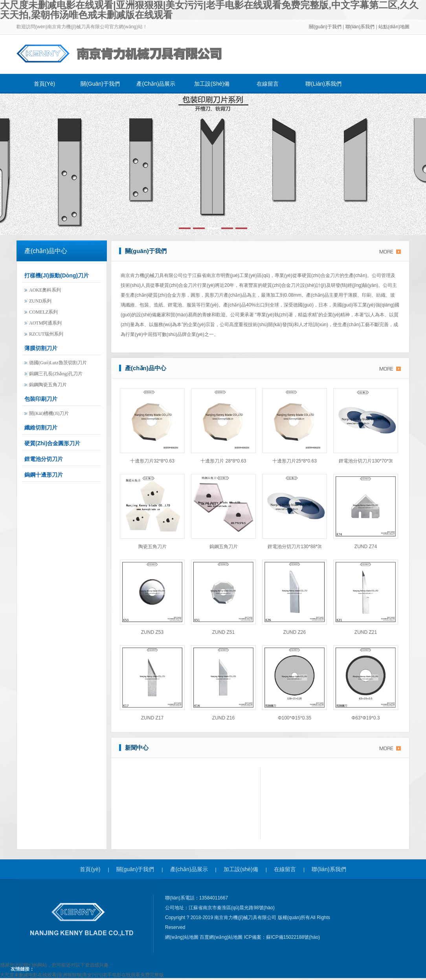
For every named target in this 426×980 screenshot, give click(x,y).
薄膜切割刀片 (41, 348)
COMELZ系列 (43, 312)
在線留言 (268, 84)
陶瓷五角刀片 (152, 547)
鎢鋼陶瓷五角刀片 (48, 385)
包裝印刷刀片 (41, 399)
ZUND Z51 (223, 632)
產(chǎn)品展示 (156, 84)
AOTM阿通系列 (45, 323)
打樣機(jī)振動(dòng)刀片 (57, 275)
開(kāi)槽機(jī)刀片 (49, 413)
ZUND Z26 (295, 632)
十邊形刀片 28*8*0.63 (223, 461)
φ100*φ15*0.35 (295, 718)
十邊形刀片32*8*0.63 (152, 461)
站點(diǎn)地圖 (394, 27)
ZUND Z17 (152, 718)
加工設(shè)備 (212, 84)
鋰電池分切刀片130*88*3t (295, 547)
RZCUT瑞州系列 (46, 334)
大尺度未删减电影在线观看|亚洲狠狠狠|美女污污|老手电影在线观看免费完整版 (82, 975)
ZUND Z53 (152, 632)
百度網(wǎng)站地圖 (222, 937)
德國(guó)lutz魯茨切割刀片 (58, 363)
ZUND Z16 (223, 718)
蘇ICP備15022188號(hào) (293, 937)
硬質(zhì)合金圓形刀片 (52, 443)
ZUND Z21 (366, 632)
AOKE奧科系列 (45, 290)
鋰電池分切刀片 (44, 459)
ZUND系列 (40, 301)
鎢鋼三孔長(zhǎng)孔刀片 (56, 374)
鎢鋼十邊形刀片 (44, 475)
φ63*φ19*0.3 (366, 718)
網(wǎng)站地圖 (182, 937)
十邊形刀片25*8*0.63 (295, 461)
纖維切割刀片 (41, 428)
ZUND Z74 (366, 547)
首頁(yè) (44, 84)
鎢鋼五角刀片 (224, 547)
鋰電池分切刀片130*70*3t (366, 461)
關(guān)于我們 (325, 27)
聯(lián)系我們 (361, 27)
